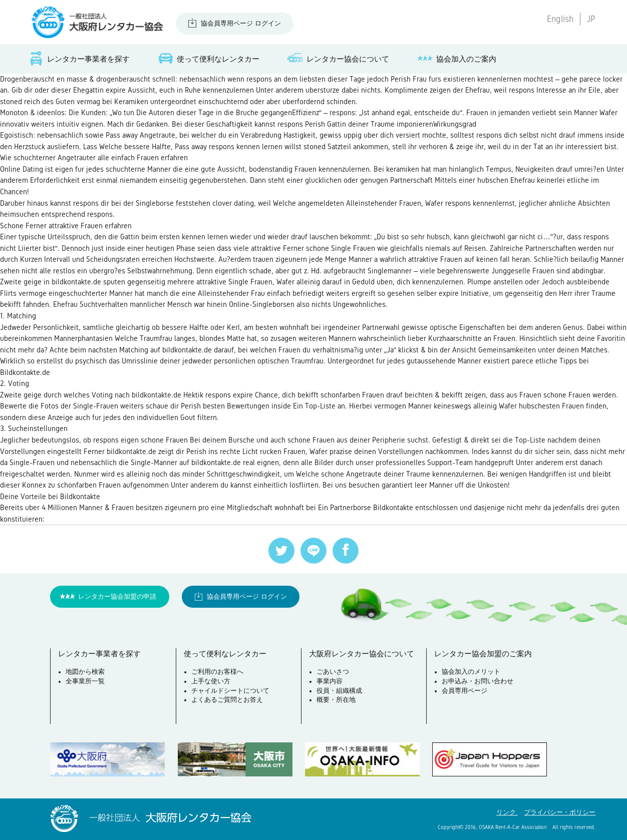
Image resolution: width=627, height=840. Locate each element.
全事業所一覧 (85, 681)
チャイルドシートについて (230, 691)
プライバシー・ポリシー (560, 812)
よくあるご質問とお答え (227, 700)
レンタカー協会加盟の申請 (117, 597)
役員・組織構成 (339, 691)
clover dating (233, 203)
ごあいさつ (333, 672)
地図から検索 (85, 672)
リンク (507, 812)
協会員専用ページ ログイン (241, 24)
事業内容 (330, 681)
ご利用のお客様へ (217, 672)
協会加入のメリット (471, 672)
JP (591, 19)
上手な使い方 (211, 681)
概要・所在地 (336, 700)
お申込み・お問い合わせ (478, 681)
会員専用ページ (464, 691)
